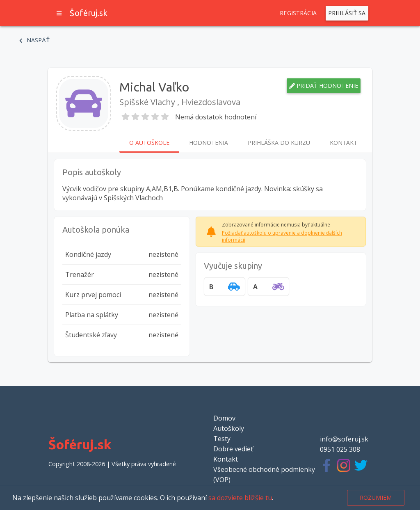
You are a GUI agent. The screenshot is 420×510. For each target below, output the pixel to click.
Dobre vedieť (233, 449)
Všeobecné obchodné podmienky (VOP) (264, 475)
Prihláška (279, 143)
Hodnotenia (209, 143)
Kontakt (344, 143)
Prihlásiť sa (347, 13)
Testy (222, 439)
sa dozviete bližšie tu (240, 498)
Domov (224, 418)
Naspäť (34, 40)
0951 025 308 (340, 449)
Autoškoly (229, 428)
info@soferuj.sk (344, 439)
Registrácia (298, 13)
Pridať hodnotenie (324, 86)
